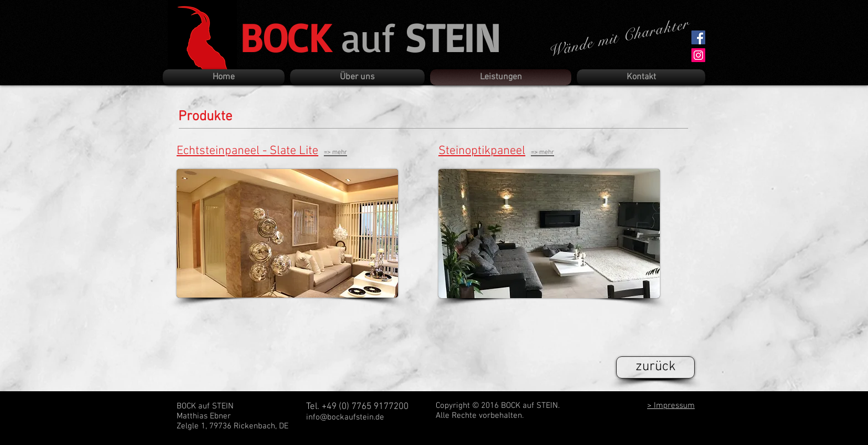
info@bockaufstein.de (345, 417)
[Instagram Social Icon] (698, 55)
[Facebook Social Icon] (698, 37)
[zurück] (655, 367)
